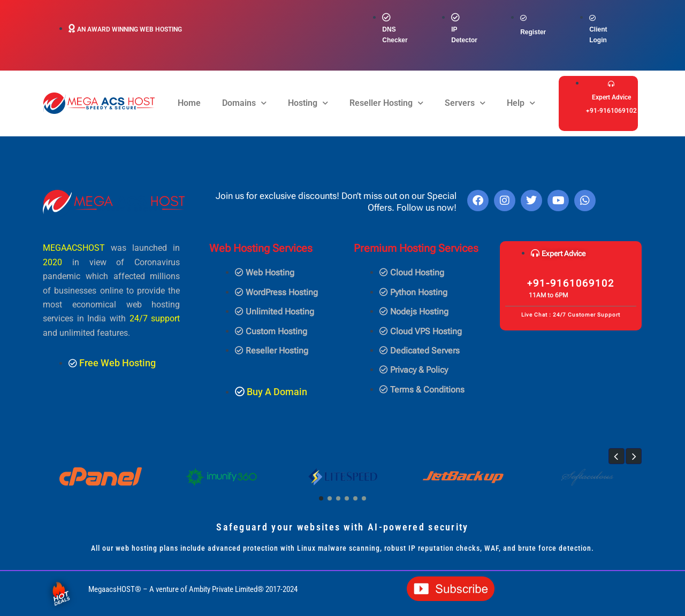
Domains (244, 103)
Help (521, 103)
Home (189, 103)
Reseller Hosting (386, 103)
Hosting (308, 103)
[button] (616, 456)
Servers (465, 103)
